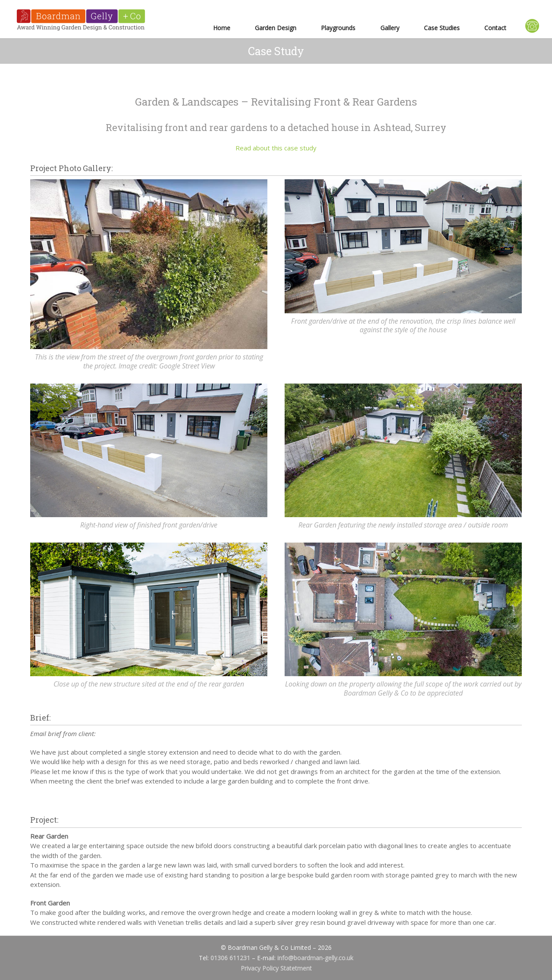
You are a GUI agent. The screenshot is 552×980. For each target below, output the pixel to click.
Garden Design (276, 28)
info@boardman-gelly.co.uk (315, 958)
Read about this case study (276, 148)
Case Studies (442, 28)
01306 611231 (230, 958)
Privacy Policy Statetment (276, 968)
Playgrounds (338, 28)
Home (222, 28)
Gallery (390, 28)
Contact (495, 28)
